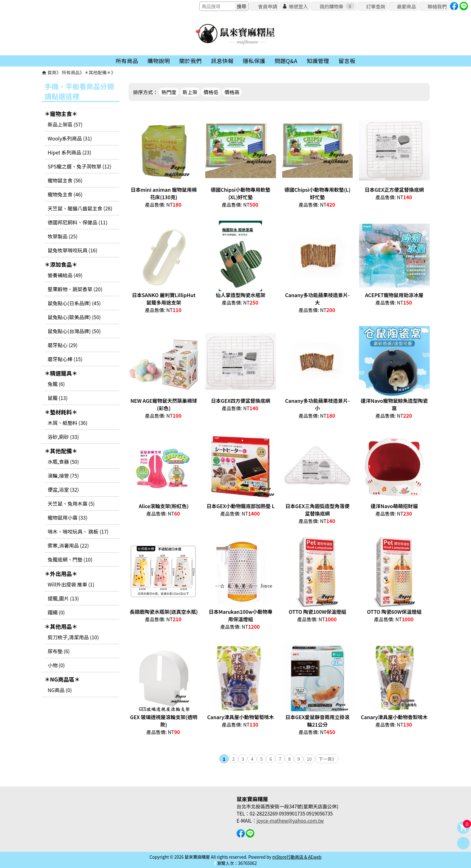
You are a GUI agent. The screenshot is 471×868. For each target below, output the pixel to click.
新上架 (190, 92)
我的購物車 (337, 6)
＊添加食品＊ (61, 264)
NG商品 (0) (60, 690)
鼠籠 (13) (58, 398)
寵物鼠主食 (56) (65, 180)
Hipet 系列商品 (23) (70, 152)
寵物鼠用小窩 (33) (68, 517)
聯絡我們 (437, 6)
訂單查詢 (376, 6)
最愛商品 (406, 6)
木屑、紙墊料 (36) (68, 423)
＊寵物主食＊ (61, 114)
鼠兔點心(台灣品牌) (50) (74, 331)
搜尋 (242, 6)
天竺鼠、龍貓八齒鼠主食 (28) (80, 208)
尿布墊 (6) (59, 651)
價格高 (232, 92)
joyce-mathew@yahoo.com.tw (290, 820)
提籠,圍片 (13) (63, 598)
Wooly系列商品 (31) (70, 138)
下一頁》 (328, 759)
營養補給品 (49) (65, 275)
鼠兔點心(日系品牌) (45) (74, 303)
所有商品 (71, 72)
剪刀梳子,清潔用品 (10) (73, 637)
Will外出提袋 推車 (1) (71, 584)
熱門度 (169, 92)
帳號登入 (298, 6)
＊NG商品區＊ (62, 679)
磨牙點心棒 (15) (65, 359)
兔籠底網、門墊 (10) (70, 559)
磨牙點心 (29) (63, 345)
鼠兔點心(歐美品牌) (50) (74, 317)
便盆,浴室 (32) (63, 489)
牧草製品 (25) (63, 236)
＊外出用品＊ (61, 574)
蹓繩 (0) (56, 612)
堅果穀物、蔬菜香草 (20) (75, 289)
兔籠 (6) (56, 384)
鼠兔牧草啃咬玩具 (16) (73, 250)
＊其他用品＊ (61, 626)
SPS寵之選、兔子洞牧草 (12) (80, 166)
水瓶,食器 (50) (63, 462)
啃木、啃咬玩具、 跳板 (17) (78, 531)
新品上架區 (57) (65, 124)
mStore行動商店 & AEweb (297, 857)
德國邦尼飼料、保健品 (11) (78, 222)
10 (309, 759)
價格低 (211, 92)
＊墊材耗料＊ (61, 412)
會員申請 (267, 6)
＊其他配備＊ (97, 72)
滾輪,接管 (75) (63, 475)
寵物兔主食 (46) (65, 194)
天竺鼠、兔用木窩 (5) (71, 503)
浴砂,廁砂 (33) (63, 437)
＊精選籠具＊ (61, 373)
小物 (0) (56, 665)
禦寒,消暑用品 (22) (68, 545)
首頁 (52, 72)
